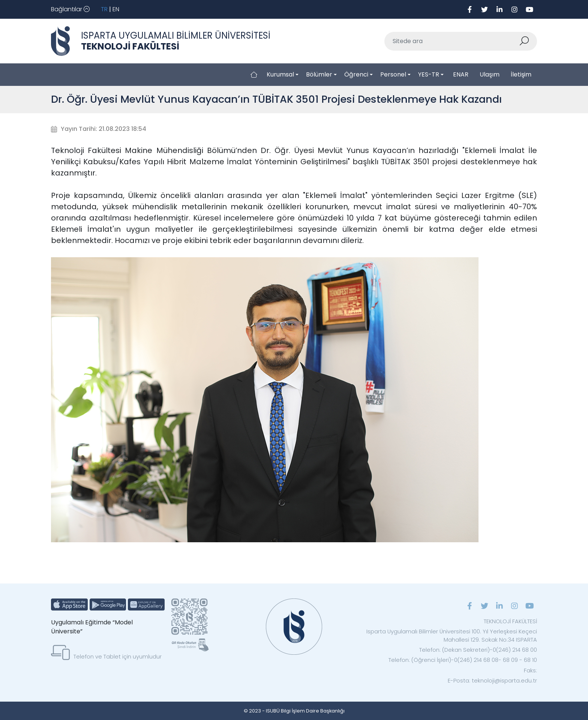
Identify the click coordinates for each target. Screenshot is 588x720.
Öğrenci (356, 74)
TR (104, 9)
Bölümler (319, 74)
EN (116, 9)
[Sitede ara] (452, 41)
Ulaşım (490, 74)
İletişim (521, 74)
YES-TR (429, 74)
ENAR (461, 74)
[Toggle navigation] (70, 9)
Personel (393, 74)
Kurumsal (280, 74)
